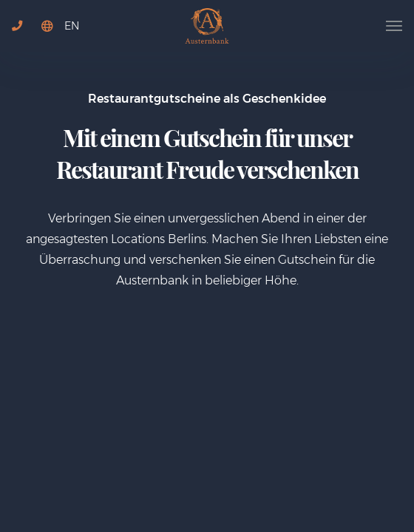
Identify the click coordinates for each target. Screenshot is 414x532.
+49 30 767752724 (23, 36)
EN (72, 26)
